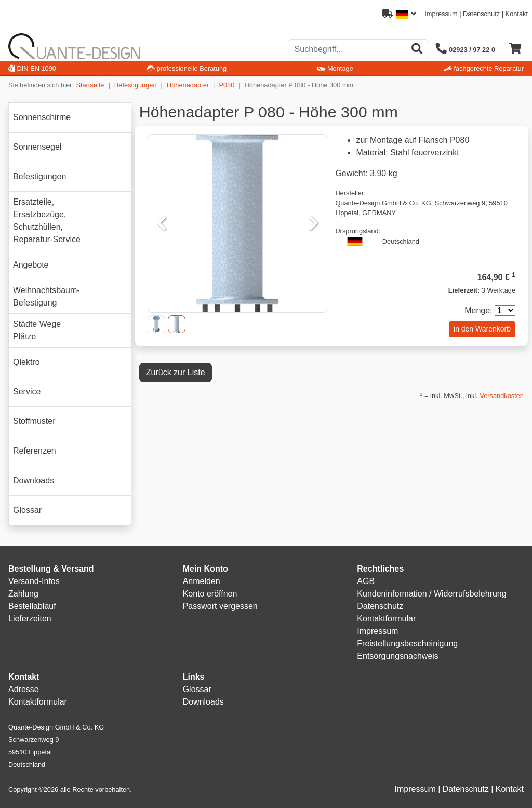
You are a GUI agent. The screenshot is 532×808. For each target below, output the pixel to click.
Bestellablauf (32, 606)
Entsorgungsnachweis (398, 656)
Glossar (197, 689)
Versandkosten (502, 396)
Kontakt (517, 14)
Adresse (24, 689)
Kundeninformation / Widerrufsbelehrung (431, 594)
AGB (366, 581)
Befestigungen (136, 85)
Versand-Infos (34, 581)
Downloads (203, 702)
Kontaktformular (386, 619)
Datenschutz (481, 14)
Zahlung (23, 594)
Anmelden (202, 581)
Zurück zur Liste (176, 372)
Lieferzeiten (30, 619)
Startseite (90, 85)
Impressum (441, 14)
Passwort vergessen (220, 606)
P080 (227, 85)
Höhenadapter (188, 85)
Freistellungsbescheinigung (407, 644)
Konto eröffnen (210, 594)
